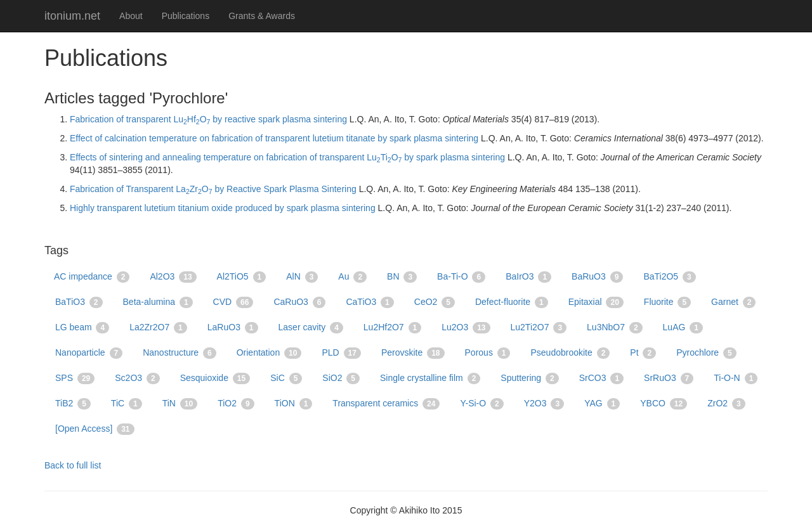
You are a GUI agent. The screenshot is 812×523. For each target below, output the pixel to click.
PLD (341, 353)
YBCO (664, 404)
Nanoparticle (89, 353)
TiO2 (236, 404)
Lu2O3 (466, 328)
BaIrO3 (528, 277)
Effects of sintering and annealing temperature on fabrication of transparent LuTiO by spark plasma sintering (287, 157)
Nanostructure (180, 353)
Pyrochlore (706, 353)
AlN (302, 277)
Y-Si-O (481, 404)
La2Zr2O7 (158, 328)
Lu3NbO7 (615, 328)
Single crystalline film (430, 378)
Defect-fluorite (512, 302)
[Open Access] (95, 429)
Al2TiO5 (242, 277)
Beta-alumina (158, 302)
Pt (643, 353)
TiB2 (73, 404)
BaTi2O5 (669, 277)
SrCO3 (601, 378)
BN (402, 277)
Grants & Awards (262, 16)
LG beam (82, 328)
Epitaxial (596, 302)
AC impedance (92, 277)
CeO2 (435, 302)
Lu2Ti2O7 (539, 328)
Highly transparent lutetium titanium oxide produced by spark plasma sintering (223, 208)
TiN (180, 404)
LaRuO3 (233, 328)
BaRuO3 (597, 277)
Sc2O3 (137, 378)
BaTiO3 (79, 302)
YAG (602, 404)
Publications (186, 16)
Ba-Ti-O (461, 277)
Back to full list (73, 465)
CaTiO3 (370, 302)
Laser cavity (311, 328)
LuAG (683, 328)
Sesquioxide (215, 378)
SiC (286, 378)
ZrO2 (726, 404)
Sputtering (529, 378)
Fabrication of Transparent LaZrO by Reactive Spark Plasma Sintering (213, 189)
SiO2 (341, 378)
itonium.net (72, 16)
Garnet (733, 302)
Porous (488, 353)
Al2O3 (173, 277)
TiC (127, 404)
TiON (294, 404)
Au (352, 277)
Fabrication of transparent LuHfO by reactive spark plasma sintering (208, 119)
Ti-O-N (736, 378)
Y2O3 (544, 404)
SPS (75, 378)
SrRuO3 (669, 378)
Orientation (269, 353)
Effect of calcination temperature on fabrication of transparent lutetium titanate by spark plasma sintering (274, 138)
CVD (233, 302)
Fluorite (667, 302)
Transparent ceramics (386, 404)
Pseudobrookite (570, 353)
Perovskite (413, 353)
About (131, 16)
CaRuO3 (299, 302)
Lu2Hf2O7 (392, 328)
